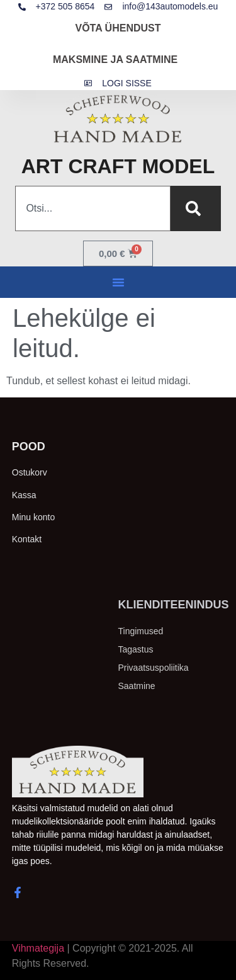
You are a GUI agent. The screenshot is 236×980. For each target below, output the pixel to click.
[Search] (196, 208)
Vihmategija (38, 948)
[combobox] (93, 208)
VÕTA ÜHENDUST (118, 28)
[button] (118, 282)
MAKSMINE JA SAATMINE (115, 60)
